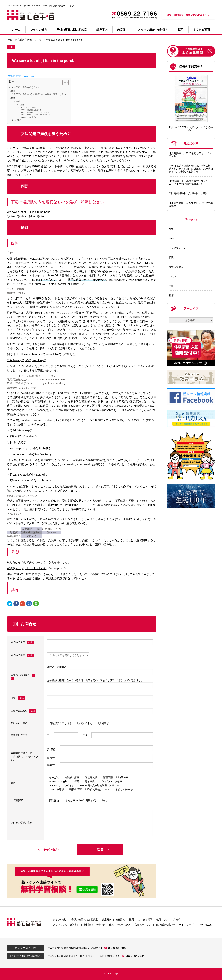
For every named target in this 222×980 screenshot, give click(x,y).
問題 (14, 91)
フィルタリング (33, 117)
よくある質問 (201, 30)
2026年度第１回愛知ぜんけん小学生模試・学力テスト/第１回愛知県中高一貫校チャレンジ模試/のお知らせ (191, 169)
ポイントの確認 (30, 107)
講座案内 (102, 30)
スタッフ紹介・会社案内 (153, 30)
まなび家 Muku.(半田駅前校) (25, 956)
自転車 (173, 276)
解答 (14, 98)
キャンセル (51, 849)
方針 (22, 105)
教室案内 (123, 30)
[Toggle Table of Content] (64, 83)
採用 (181, 30)
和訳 (18, 120)
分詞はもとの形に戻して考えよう (39, 115)
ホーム (16, 30)
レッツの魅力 (38, 30)
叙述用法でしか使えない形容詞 (38, 112)
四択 (18, 101)
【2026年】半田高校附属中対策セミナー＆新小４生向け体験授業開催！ (191, 183)
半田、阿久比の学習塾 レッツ (25, 40)
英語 (171, 286)
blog (171, 229)
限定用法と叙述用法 (34, 110)
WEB (172, 238)
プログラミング (177, 248)
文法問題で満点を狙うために (26, 87)
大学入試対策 (176, 267)
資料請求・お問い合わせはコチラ (189, 15)
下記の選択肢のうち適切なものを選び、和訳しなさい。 (42, 94)
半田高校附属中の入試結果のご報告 (188, 193)
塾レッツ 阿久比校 (25, 948)
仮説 (171, 257)
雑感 (171, 295)
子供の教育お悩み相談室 (72, 30)
